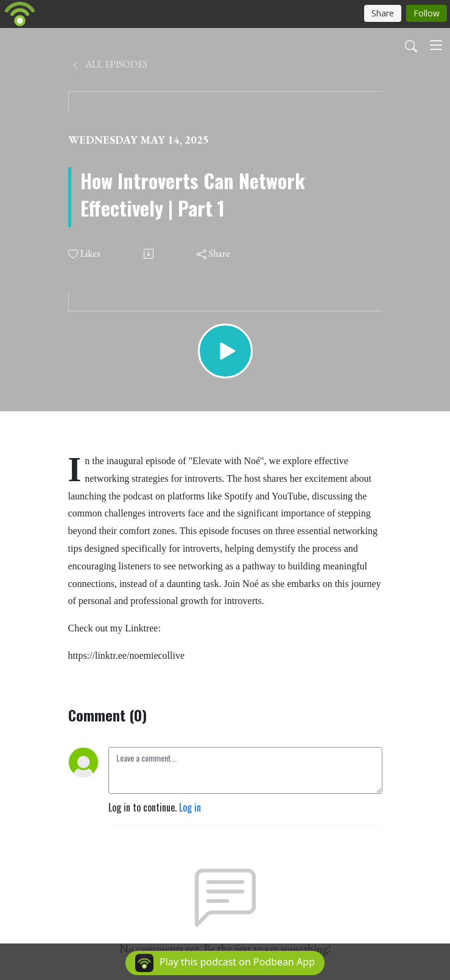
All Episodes (109, 64)
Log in (190, 807)
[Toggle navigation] (436, 45)
